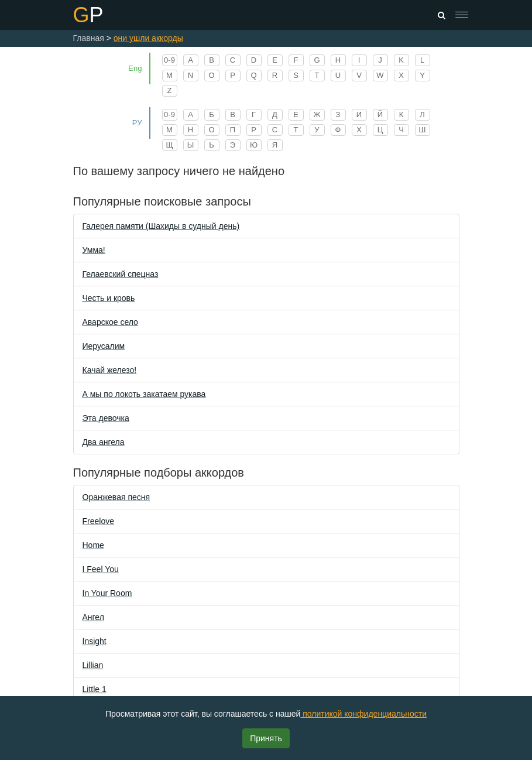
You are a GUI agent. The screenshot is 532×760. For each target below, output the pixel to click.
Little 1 (95, 689)
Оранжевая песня (116, 497)
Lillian (93, 665)
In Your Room (107, 593)
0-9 (169, 60)
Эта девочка (106, 418)
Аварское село (110, 322)
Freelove (98, 521)
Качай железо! (110, 370)
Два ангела (104, 442)
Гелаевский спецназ (121, 274)
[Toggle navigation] (462, 15)
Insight (95, 641)
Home (93, 545)
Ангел (93, 617)
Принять (266, 738)
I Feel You (101, 569)
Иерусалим (104, 346)
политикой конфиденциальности (363, 714)
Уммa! (94, 250)
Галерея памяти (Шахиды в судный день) (161, 226)
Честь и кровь (109, 298)
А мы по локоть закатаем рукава (144, 394)
